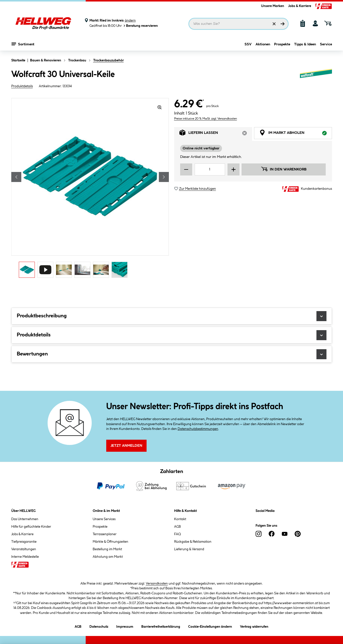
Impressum (125, 626)
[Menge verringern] (186, 175)
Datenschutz (99, 626)
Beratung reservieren (140, 26)
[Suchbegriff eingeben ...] (239, 24)
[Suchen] (283, 24)
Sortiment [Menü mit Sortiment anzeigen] (23, 44)
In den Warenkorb (284, 174)
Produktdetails (22, 86)
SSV (248, 44)
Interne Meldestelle (25, 557)
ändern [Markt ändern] (130, 21)
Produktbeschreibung (172, 316)
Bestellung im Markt (107, 549)
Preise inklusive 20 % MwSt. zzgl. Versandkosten (206, 124)
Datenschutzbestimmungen (198, 429)
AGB (178, 527)
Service (326, 44)
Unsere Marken (273, 6)
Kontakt (180, 519)
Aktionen (263, 44)
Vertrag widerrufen (254, 627)
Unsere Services (104, 519)
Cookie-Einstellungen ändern (210, 626)
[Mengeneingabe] (210, 175)
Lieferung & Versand (189, 549)
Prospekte (282, 44)
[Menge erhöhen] (234, 175)
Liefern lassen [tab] (216, 140)
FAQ (178, 534)
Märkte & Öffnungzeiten (110, 542)
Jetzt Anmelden (126, 446)
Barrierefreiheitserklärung (161, 626)
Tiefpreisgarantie (24, 542)
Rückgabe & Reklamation (193, 542)
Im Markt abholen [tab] (296, 140)
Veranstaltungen (24, 549)
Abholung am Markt (108, 557)
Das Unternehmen (25, 519)
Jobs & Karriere (300, 6)
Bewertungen (172, 354)
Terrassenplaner (105, 534)
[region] (90, 189)
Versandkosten (157, 584)
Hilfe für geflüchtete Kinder (31, 527)
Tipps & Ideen (305, 44)
